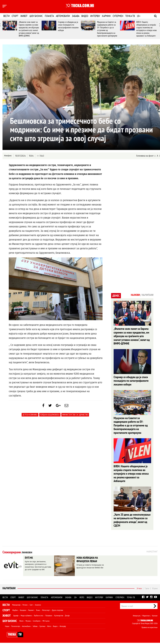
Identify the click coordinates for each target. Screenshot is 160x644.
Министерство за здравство (75, 415)
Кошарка (23, 611)
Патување (49, 617)
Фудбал (15, 611)
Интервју (95, 16)
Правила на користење (149, 629)
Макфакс (8, 156)
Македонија (16, 606)
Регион (25, 606)
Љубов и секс (38, 617)
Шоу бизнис (36, 16)
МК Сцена (46, 622)
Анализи (38, 606)
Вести (6, 16)
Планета (49, 16)
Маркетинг (146, 617)
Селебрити (37, 622)
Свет (31, 606)
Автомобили (63, 16)
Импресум (136, 617)
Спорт (15, 16)
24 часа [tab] (139, 590)
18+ (139, 16)
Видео (85, 16)
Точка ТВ (130, 16)
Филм (21, 622)
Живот (24, 16)
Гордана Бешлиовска (50, 415)
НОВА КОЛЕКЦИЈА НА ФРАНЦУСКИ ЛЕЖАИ (88, 561)
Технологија (15, 627)
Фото (82, 599)
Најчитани (9, 590)
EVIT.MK (29, 559)
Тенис (38, 611)
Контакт (155, 617)
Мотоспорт (46, 611)
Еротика (42, 627)
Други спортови (57, 611)
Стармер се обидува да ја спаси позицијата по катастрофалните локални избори (68, 26)
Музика (28, 622)
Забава (76, 16)
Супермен (118, 16)
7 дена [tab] (147, 590)
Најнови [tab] (135, 295)
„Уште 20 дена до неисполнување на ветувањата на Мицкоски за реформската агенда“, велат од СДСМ (132, 521)
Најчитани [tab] (147, 295)
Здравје (16, 617)
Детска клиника (30, 415)
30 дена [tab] (155, 590)
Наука (7, 627)
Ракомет (31, 611)
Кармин (106, 16)
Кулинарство (59, 617)
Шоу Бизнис (10, 622)
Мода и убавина (26, 617)
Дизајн (67, 617)
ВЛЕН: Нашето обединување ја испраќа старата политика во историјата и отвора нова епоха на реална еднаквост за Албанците (146, 29)
